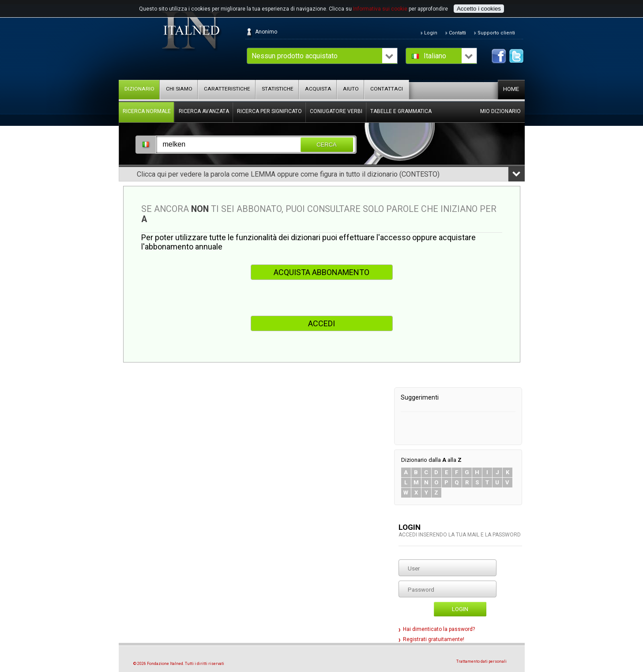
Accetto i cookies (479, 9)
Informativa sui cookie (380, 9)
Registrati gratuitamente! (434, 639)
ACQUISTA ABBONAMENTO (321, 272)
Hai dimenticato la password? (439, 629)
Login (460, 609)
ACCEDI (321, 323)
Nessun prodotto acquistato (295, 56)
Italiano (435, 56)
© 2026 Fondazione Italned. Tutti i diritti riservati (179, 664)
